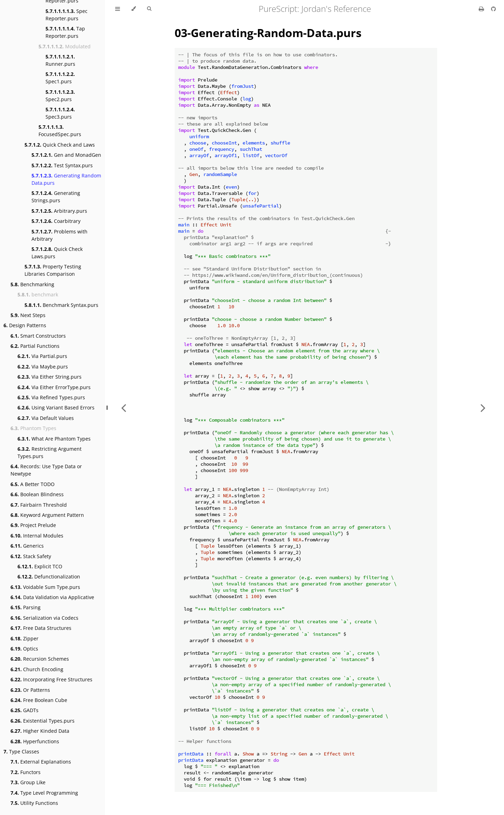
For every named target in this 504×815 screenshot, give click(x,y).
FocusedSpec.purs (60, 131)
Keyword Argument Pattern (47, 515)
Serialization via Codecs (44, 618)
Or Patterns (30, 690)
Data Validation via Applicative (52, 597)
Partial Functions (35, 346)
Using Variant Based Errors (56, 407)
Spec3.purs (60, 113)
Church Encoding (37, 669)
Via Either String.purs (50, 377)
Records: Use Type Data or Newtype (46, 470)
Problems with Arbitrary (59, 235)
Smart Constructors (38, 336)
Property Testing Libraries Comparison (53, 270)
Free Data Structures (41, 628)
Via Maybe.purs (43, 367)
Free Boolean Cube (39, 700)
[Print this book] (482, 9)
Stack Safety (31, 556)
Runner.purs (60, 60)
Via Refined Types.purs (51, 397)
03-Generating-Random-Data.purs (268, 33)
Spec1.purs (60, 78)
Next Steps (28, 315)
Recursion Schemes (40, 659)
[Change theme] (134, 9)
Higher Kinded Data (40, 731)
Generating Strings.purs (56, 197)
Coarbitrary (56, 221)
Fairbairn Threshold (39, 505)
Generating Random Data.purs (66, 179)
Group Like (28, 782)
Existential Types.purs (43, 721)
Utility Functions (34, 803)
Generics (27, 546)
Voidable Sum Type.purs (45, 587)
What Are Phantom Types (54, 439)
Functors (26, 772)
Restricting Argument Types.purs (50, 452)
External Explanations (41, 762)
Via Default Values (46, 418)
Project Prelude (33, 525)
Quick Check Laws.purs (57, 253)
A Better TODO (33, 484)
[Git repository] (493, 9)
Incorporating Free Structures (51, 679)
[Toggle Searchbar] (149, 9)
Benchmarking (32, 284)
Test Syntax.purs (62, 165)
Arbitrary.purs (59, 211)
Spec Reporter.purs (66, 15)
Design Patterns (25, 325)
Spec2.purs (60, 96)
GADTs (24, 710)
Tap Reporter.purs (65, 32)
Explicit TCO (40, 566)
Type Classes (21, 751)
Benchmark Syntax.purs (61, 305)
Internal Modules (37, 536)
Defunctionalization (49, 577)
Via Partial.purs (42, 356)
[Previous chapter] (124, 407)
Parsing (26, 607)
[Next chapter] (483, 407)
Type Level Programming (44, 793)
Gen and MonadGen (66, 155)
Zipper (24, 638)
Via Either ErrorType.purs (54, 387)
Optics (24, 649)
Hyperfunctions (35, 741)
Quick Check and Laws (60, 145)
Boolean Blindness (37, 494)
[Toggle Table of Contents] (118, 9)
